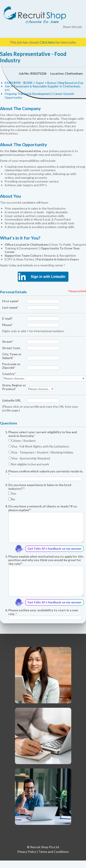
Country (9, 374)
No (12, 499)
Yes (12, 494)
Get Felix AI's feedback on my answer (55, 548)
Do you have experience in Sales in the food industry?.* (40, 487)
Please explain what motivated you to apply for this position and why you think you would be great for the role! (46, 560)
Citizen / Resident (22, 441)
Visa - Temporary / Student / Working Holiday (41, 452)
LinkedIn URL (12, 400)
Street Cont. (11, 348)
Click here (47, 42)
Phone (7, 325)
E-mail (7, 319)
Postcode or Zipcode (11, 366)
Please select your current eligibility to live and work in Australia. (43, 434)
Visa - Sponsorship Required (29, 458)
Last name (10, 308)
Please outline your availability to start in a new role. (43, 612)
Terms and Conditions (54, 852)
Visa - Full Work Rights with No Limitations (39, 446)
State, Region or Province (14, 387)
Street (8, 342)
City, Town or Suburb (12, 356)
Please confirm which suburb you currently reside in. (46, 473)
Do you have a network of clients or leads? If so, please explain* (43, 508)
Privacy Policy (27, 852)
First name (10, 301)
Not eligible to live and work (29, 464)
